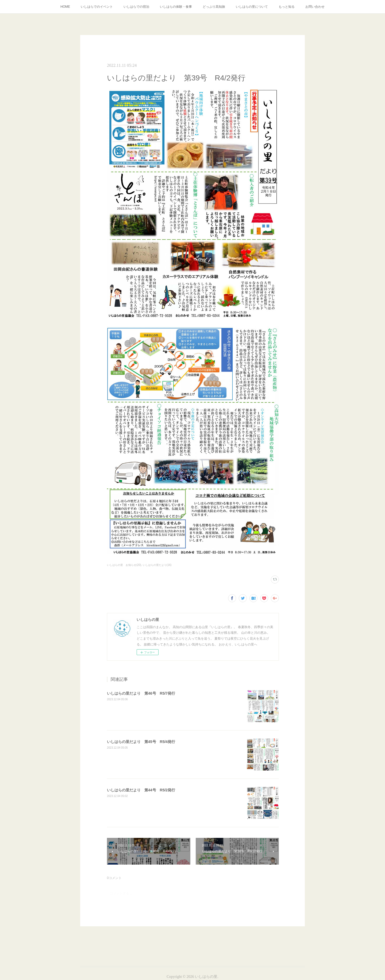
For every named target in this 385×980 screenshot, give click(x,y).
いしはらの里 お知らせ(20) (124, 565)
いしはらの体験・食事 (176, 7)
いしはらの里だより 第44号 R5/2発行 (141, 790)
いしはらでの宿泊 (136, 7)
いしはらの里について (252, 7)
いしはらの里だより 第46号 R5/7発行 (141, 693)
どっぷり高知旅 (214, 7)
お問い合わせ (315, 7)
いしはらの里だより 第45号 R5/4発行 (141, 742)
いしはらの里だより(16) (157, 565)
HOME (65, 7)
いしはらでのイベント (97, 7)
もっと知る (287, 7)
